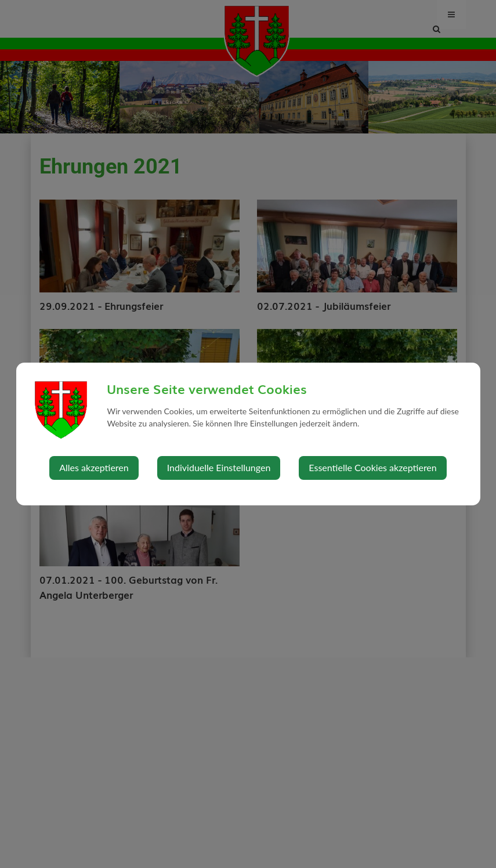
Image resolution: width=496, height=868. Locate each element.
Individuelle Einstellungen (219, 467)
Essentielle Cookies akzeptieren (372, 467)
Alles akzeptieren (94, 467)
